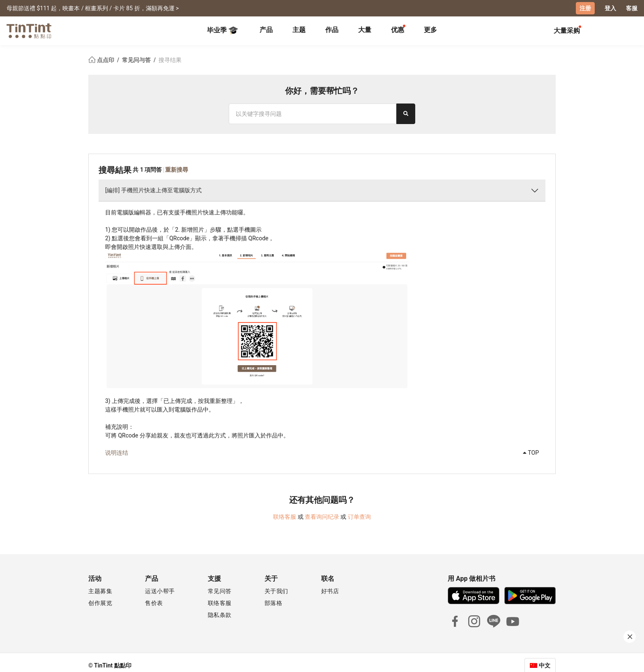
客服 (632, 8)
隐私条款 (220, 615)
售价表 (154, 603)
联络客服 (285, 517)
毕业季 (223, 30)
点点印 (102, 60)
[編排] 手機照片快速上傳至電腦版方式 (153, 190)
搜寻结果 (170, 60)
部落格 (274, 603)
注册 (585, 8)
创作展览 (100, 603)
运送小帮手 (160, 591)
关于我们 (276, 591)
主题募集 (100, 591)
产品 (266, 30)
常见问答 (220, 591)
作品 (332, 30)
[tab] (266, 31)
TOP (531, 453)
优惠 (398, 30)
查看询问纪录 (322, 517)
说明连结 (117, 453)
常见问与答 (137, 60)
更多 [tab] (430, 30)
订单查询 (359, 517)
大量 (365, 30)
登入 (610, 8)
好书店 (330, 591)
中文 (545, 665)
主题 (299, 30)
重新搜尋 (177, 170)
